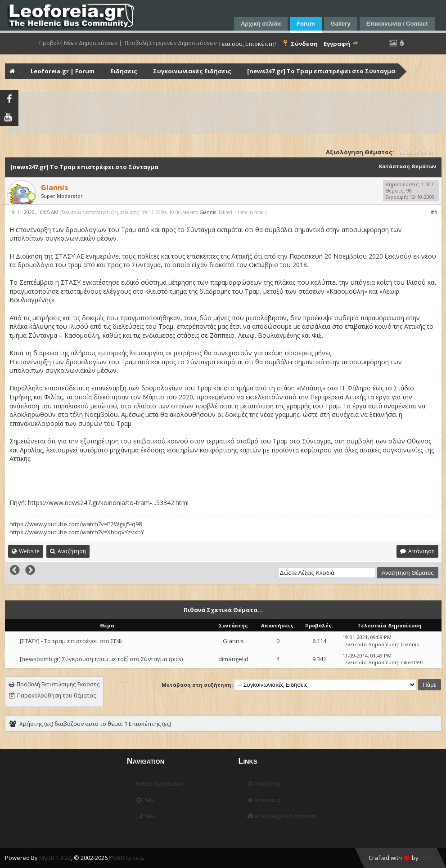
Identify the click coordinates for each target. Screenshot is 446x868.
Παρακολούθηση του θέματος (56, 696)
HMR (426, 858)
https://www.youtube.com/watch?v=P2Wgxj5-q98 (76, 524)
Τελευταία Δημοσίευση (370, 644)
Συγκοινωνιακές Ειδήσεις (192, 71)
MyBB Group (126, 858)
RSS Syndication (159, 784)
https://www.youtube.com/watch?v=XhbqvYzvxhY (77, 532)
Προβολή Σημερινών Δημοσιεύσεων (171, 43)
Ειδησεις (124, 71)
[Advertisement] (224, 113)
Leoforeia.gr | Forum (63, 71)
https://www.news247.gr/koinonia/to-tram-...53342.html (108, 503)
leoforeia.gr (264, 800)
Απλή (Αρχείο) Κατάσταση (282, 816)
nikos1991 (412, 662)
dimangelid (233, 659)
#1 (434, 212)
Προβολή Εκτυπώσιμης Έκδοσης (58, 684)
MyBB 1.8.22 (55, 858)
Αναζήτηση (264, 784)
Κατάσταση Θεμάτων (408, 166)
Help (145, 800)
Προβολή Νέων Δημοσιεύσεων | (81, 43)
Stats (146, 816)
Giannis (208, 212)
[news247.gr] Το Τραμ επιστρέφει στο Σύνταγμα (321, 71)
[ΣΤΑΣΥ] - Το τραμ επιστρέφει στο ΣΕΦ (71, 641)
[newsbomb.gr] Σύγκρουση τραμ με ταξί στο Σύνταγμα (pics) (101, 659)
